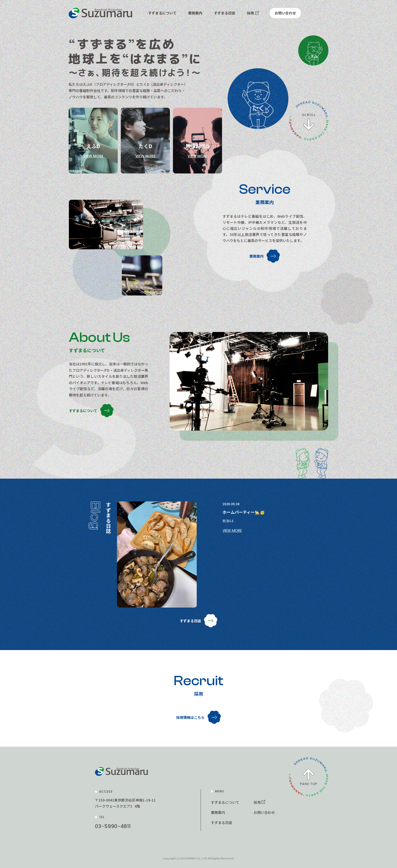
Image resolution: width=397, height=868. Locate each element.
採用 (250, 13)
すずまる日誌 (225, 13)
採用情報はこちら (190, 717)
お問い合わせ (285, 13)
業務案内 (195, 13)
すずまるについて (162, 13)
